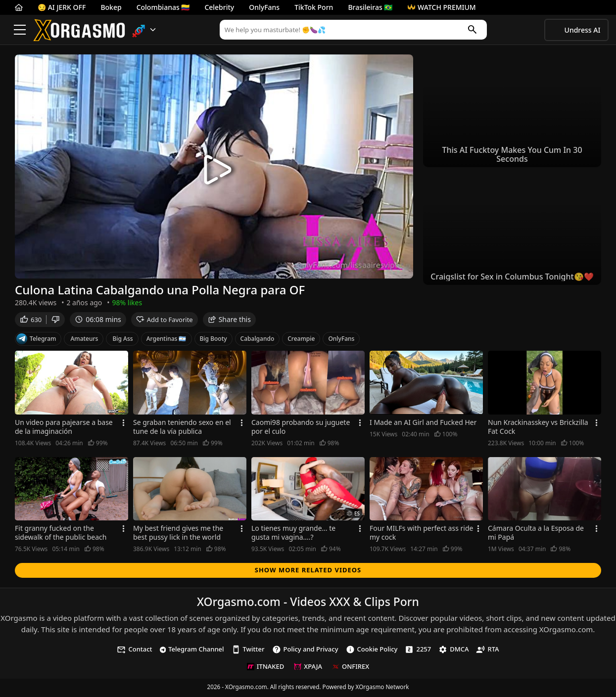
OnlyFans (264, 7)
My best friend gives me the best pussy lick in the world (178, 534)
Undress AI (583, 30)
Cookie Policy (372, 651)
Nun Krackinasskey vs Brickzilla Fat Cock (538, 428)
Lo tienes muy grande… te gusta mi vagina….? (293, 534)
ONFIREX (351, 668)
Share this (229, 321)
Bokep (111, 7)
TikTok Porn (314, 7)
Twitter (248, 651)
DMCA (453, 651)
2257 (418, 651)
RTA (487, 651)
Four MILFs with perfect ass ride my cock (421, 534)
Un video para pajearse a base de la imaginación (64, 428)
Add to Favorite (165, 321)
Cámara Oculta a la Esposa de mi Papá (536, 534)
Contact (134, 651)
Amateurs (84, 340)
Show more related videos (308, 571)
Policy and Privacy (305, 651)
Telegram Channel (192, 651)
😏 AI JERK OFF (62, 7)
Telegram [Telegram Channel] (36, 340)
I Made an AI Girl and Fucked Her (423, 424)
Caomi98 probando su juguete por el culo (301, 428)
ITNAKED (265, 668)
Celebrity (219, 7)
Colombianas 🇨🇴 (163, 7)
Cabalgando (258, 340)
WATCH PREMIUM (441, 7)
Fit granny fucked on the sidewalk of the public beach (61, 534)
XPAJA (308, 668)
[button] (144, 30)
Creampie (301, 340)
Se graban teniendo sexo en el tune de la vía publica (182, 428)
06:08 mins (98, 321)
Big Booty (213, 340)
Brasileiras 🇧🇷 (370, 7)
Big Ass (122, 340)
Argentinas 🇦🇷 (166, 340)
